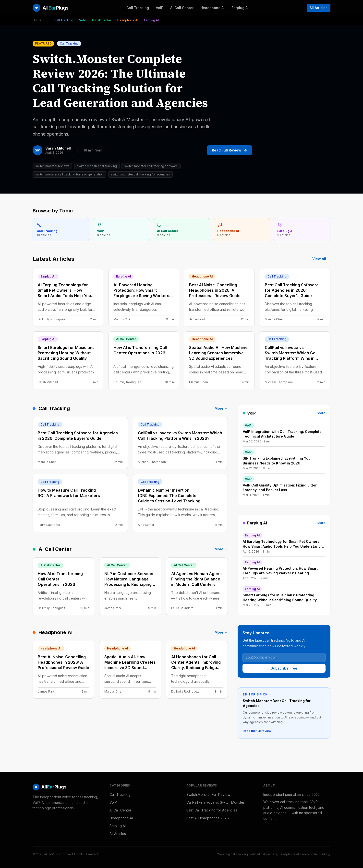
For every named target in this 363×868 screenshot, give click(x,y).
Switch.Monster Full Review (208, 794)
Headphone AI (212, 8)
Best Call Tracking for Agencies (212, 810)
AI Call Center (182, 8)
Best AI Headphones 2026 (208, 818)
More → (221, 408)
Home (37, 20)
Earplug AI (240, 8)
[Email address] (284, 657)
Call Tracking (138, 8)
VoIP (160, 8)
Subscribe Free (284, 668)
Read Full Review (230, 150)
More (321, 413)
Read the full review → (259, 731)
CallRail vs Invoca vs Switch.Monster (215, 802)
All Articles (319, 8)
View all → (321, 259)
